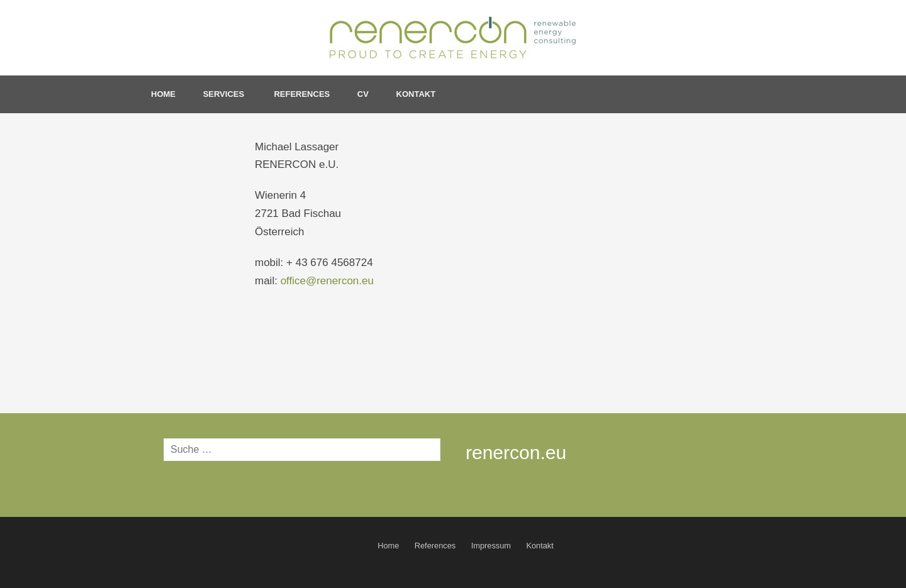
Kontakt (416, 94)
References (302, 94)
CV (363, 94)
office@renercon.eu (327, 281)
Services (225, 94)
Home (163, 94)
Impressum (491, 546)
